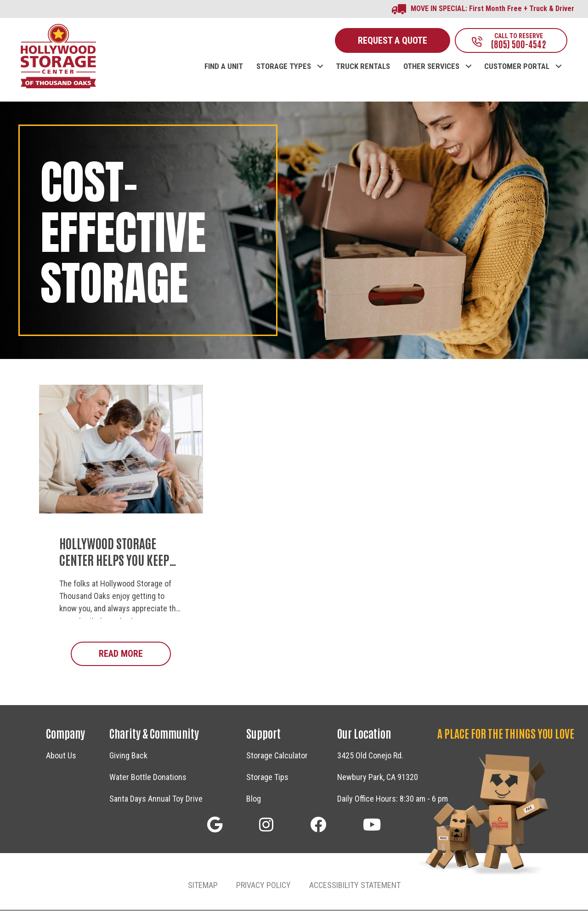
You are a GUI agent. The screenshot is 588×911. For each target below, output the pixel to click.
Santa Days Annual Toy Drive (156, 800)
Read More (135, 654)
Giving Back (128, 757)
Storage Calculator (277, 757)
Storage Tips (267, 778)
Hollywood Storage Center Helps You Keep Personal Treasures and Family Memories (120, 569)
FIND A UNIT (224, 68)
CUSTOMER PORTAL (517, 68)
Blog (254, 800)
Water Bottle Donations (148, 778)
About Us (61, 757)
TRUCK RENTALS (363, 68)
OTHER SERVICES (431, 68)
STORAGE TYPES (284, 68)
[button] (320, 58)
